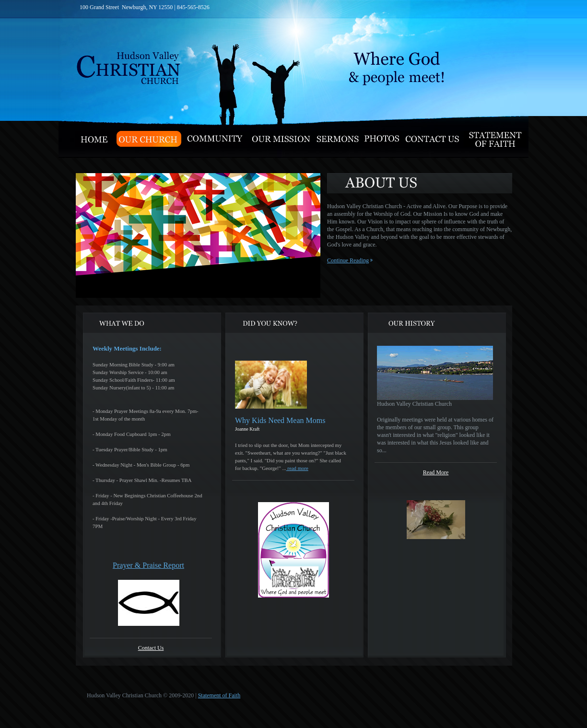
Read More (436, 472)
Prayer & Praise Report (148, 565)
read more (297, 468)
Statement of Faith (219, 695)
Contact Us (151, 648)
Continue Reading (348, 260)
